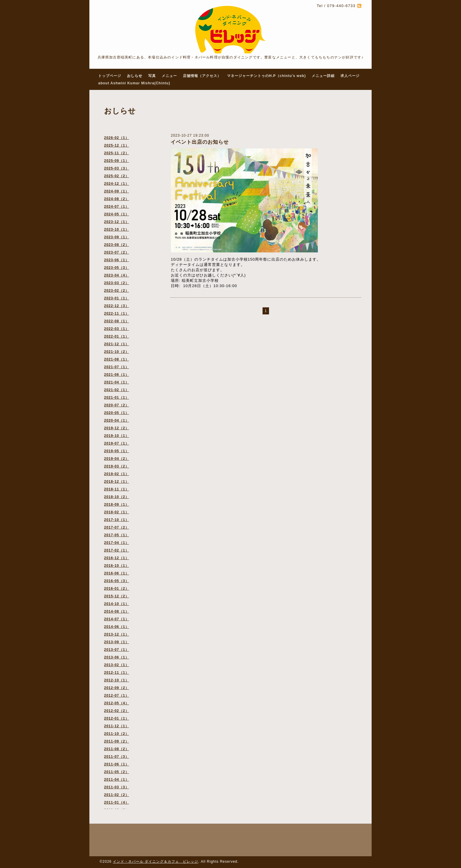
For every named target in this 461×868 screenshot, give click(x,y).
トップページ (110, 76)
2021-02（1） (117, 390)
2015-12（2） (117, 596)
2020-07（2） (117, 405)
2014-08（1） (117, 611)
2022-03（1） (117, 329)
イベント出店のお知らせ (200, 142)
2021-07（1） (117, 367)
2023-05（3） (117, 268)
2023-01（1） (117, 298)
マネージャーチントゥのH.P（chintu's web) (266, 76)
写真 (152, 76)
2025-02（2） (117, 176)
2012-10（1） (117, 680)
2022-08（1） (117, 321)
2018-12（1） (117, 482)
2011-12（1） (117, 726)
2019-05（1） (117, 451)
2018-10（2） (117, 497)
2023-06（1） (117, 260)
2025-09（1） (117, 161)
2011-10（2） (117, 734)
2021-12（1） (117, 344)
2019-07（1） (117, 443)
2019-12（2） (117, 428)
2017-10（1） (117, 520)
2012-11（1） (117, 673)
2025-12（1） (117, 145)
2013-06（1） (117, 657)
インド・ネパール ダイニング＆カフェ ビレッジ (156, 862)
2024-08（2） (117, 199)
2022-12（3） (117, 306)
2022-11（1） (117, 314)
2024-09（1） (117, 191)
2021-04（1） (117, 382)
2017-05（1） (117, 535)
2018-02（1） (117, 512)
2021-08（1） (117, 359)
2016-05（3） (117, 581)
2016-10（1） (117, 566)
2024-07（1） (117, 207)
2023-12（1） (117, 222)
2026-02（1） (117, 138)
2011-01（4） (117, 802)
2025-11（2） (117, 153)
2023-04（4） (117, 275)
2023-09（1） (117, 237)
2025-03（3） (117, 168)
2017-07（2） (117, 527)
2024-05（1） (117, 214)
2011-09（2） (117, 741)
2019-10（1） (117, 436)
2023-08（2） (117, 245)
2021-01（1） (117, 398)
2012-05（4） (117, 703)
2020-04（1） (117, 420)
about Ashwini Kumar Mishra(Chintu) (134, 83)
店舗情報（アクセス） (202, 76)
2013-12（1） (117, 634)
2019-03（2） (117, 466)
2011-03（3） (117, 787)
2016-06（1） (117, 573)
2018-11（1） (117, 489)
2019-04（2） (117, 459)
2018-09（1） (117, 505)
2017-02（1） (117, 550)
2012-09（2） (117, 688)
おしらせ (135, 76)
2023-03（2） (117, 283)
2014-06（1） (117, 627)
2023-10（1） (117, 229)
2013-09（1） (117, 642)
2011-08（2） (117, 749)
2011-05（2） (117, 772)
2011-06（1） (117, 764)
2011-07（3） (117, 757)
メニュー (169, 76)
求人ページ (350, 76)
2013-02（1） (117, 665)
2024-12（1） (117, 184)
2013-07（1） (117, 650)
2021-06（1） (117, 375)
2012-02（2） (117, 711)
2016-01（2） (117, 589)
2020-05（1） (117, 413)
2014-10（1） (117, 604)
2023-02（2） (117, 291)
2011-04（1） (117, 780)
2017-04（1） (117, 543)
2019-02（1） (117, 474)
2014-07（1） (117, 619)
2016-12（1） (117, 558)
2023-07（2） (117, 252)
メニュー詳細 (323, 76)
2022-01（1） (117, 336)
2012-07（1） (117, 696)
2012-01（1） (117, 718)
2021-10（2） (117, 352)
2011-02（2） (117, 795)
